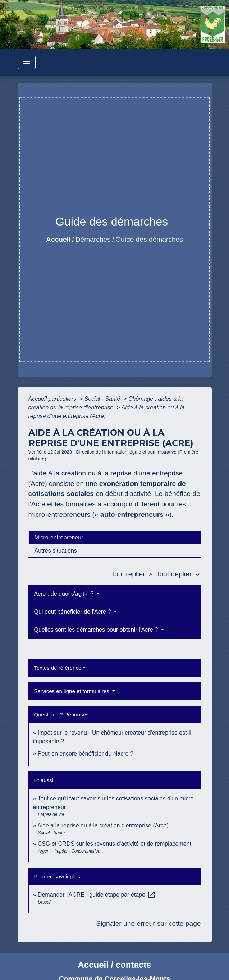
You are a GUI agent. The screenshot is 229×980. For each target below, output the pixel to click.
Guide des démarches (149, 239)
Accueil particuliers (53, 399)
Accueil (58, 239)
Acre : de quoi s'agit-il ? (65, 594)
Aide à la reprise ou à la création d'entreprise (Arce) (103, 825)
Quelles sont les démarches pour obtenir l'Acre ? (97, 630)
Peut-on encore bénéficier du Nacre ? (86, 754)
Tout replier (134, 574)
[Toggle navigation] (27, 62)
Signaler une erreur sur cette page (148, 923)
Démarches (93, 239)
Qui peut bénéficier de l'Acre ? (73, 612)
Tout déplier (178, 574)
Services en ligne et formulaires (72, 691)
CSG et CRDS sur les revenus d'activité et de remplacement (115, 844)
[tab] (115, 538)
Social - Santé (103, 399)
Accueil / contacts (114, 965)
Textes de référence (58, 668)
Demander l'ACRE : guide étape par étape (97, 895)
